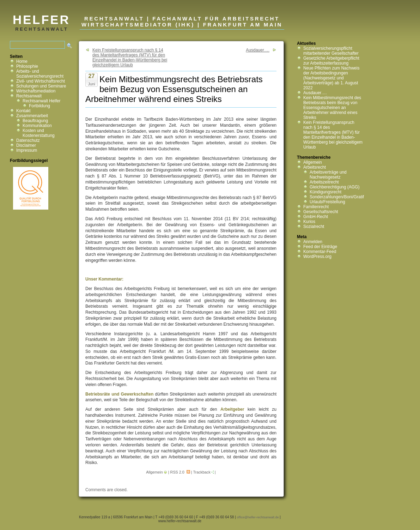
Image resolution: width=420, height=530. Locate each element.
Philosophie (27, 66)
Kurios (309, 222)
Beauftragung (35, 121)
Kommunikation (37, 126)
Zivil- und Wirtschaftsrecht (41, 81)
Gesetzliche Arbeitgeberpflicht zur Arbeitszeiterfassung (331, 61)
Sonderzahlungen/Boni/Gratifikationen (345, 197)
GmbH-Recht (316, 217)
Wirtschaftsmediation (36, 91)
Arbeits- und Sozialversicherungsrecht (40, 74)
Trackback (202, 472)
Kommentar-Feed (320, 252)
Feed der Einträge (320, 247)
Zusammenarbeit (32, 116)
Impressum (27, 150)
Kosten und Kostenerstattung (39, 133)
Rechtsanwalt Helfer (41, 101)
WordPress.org (317, 257)
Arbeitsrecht (315, 167)
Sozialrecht (314, 227)
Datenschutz (28, 140)
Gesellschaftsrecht (321, 212)
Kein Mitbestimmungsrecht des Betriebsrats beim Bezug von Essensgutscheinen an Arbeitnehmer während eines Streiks (332, 108)
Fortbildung (39, 106)
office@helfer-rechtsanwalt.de (258, 517)
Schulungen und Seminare (41, 86)
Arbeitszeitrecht (324, 182)
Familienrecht (316, 207)
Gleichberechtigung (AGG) (334, 187)
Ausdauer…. (258, 50)
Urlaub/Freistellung (327, 202)
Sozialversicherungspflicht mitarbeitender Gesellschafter (331, 51)
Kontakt (23, 111)
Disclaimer (26, 145)
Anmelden (313, 242)
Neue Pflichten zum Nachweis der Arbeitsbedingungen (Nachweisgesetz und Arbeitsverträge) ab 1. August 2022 (331, 78)
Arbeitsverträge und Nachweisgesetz (328, 175)
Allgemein (154, 472)
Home (22, 61)
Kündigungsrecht (325, 192)
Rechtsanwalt (29, 96)
